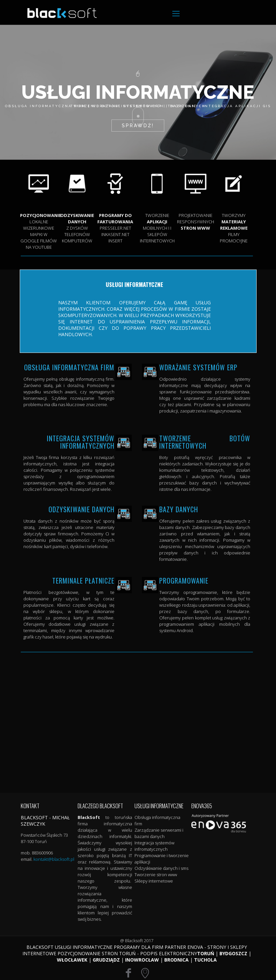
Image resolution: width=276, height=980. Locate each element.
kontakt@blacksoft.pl (54, 859)
